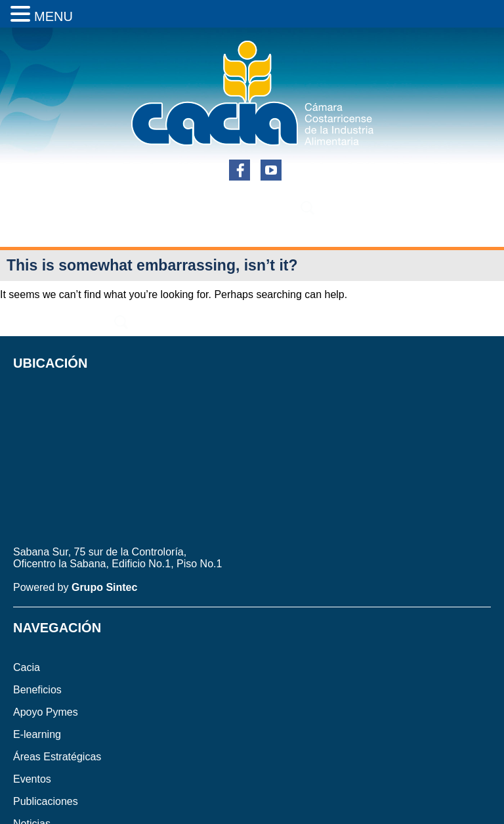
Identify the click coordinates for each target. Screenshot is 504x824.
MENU (53, 16)
